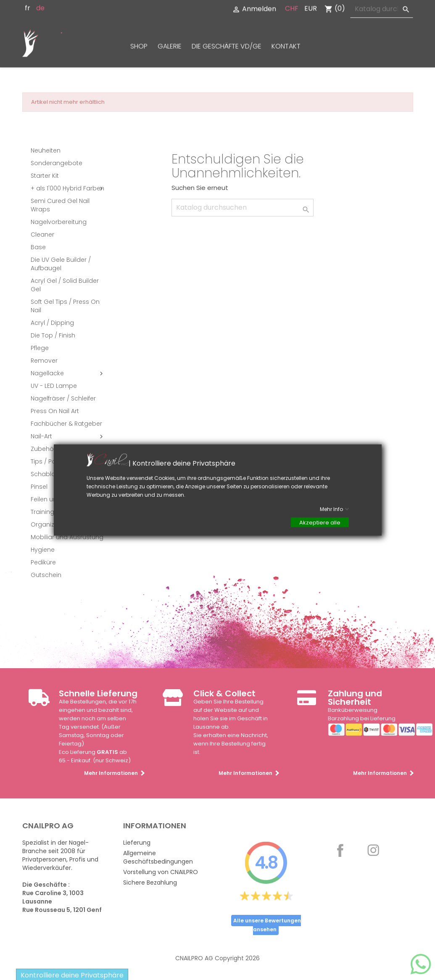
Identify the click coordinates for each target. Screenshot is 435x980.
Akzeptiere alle (320, 523)
